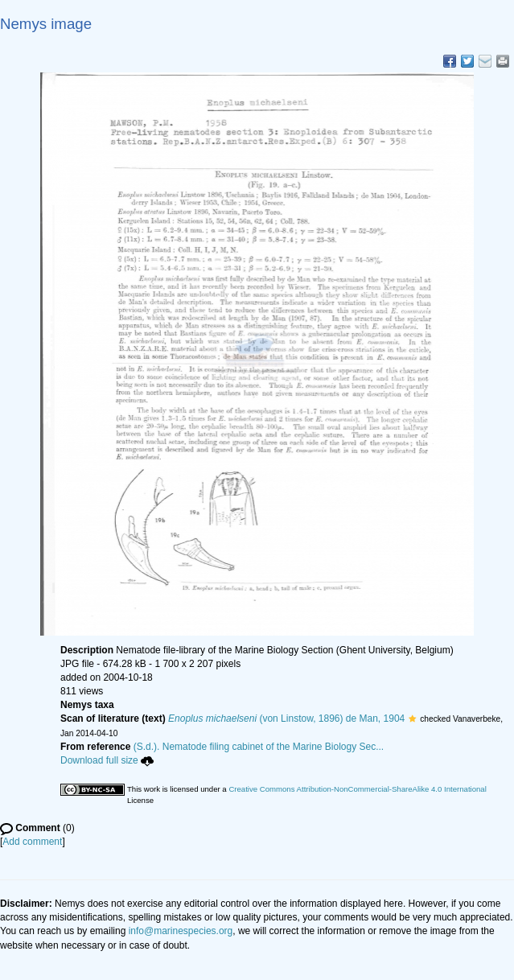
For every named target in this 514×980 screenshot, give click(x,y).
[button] (412, 719)
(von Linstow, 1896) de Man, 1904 (286, 719)
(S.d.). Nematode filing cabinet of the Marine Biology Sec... (259, 747)
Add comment (32, 842)
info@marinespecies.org (181, 931)
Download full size (107, 760)
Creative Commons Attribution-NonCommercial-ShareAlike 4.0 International (357, 789)
